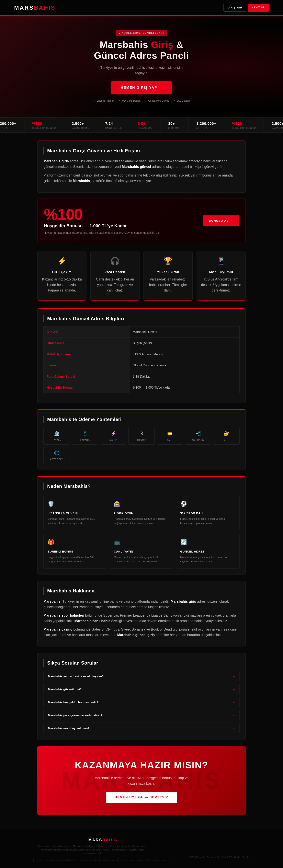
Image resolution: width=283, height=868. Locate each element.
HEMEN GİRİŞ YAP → (141, 88)
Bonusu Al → (221, 222)
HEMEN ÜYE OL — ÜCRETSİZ (141, 797)
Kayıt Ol (258, 7)
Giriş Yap (235, 8)
